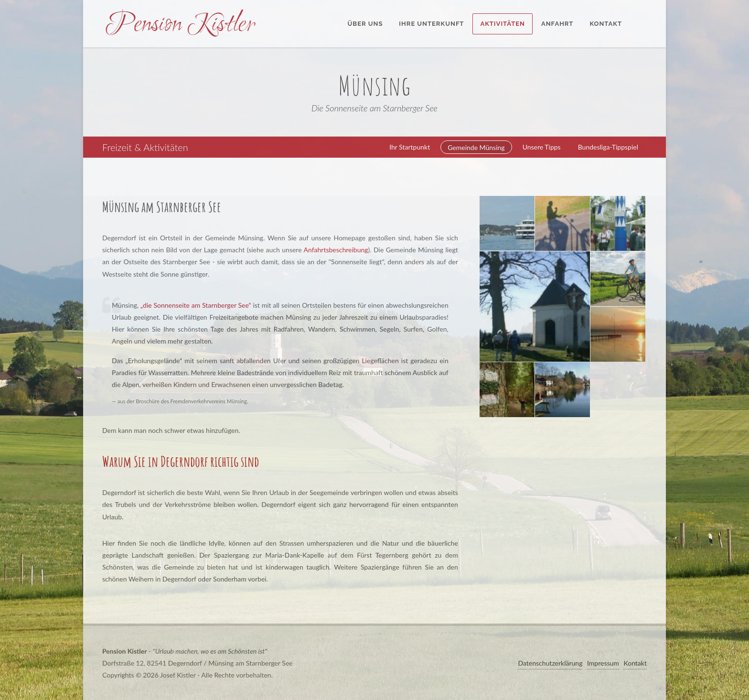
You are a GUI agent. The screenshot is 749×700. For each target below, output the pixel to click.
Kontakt (635, 663)
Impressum (603, 663)
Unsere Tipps (542, 147)
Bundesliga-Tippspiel (608, 147)
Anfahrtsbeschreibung (336, 250)
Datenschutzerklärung (550, 663)
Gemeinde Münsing (476, 147)
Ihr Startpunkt (410, 147)
